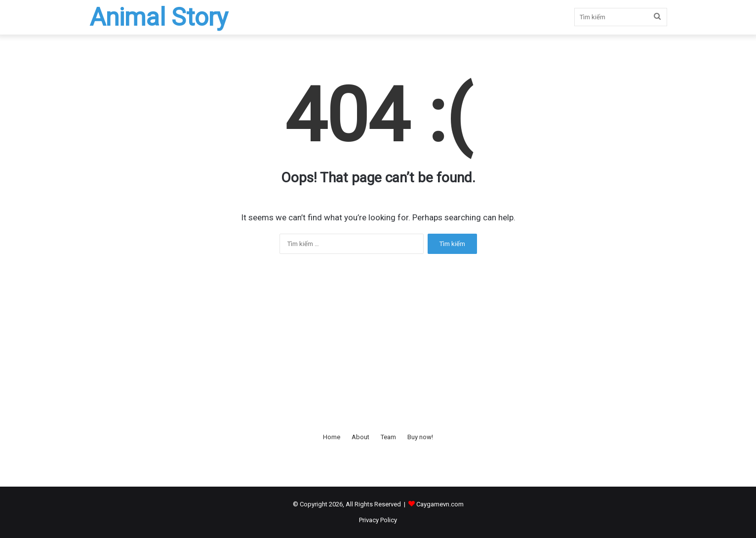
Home (332, 437)
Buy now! (420, 437)
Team (388, 437)
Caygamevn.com (440, 504)
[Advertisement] (378, 343)
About (360, 437)
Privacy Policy (378, 520)
